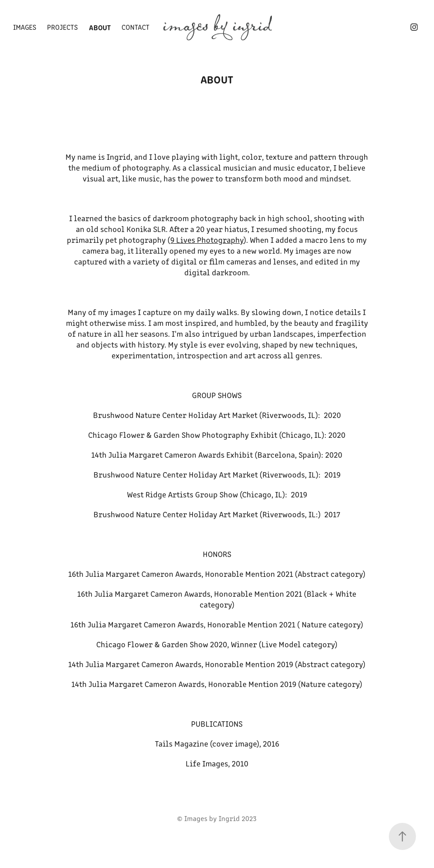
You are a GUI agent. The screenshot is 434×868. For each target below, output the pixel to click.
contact (135, 27)
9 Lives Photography (207, 240)
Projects (62, 27)
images (25, 27)
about (100, 27)
